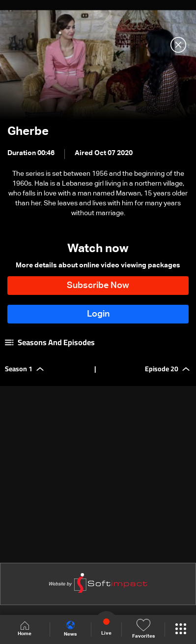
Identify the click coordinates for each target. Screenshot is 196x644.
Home (25, 629)
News (70, 629)
